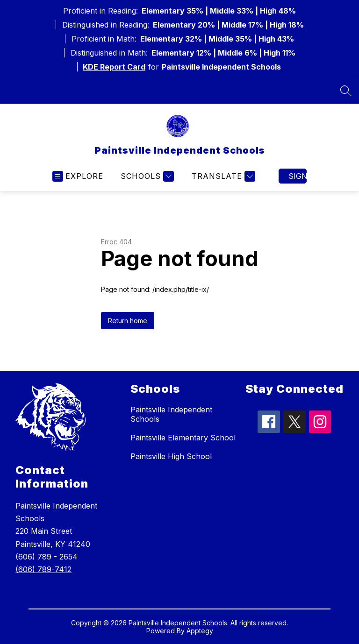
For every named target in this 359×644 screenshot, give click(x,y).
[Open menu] (78, 176)
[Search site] (346, 91)
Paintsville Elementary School (183, 438)
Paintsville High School (171, 456)
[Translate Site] (222, 176)
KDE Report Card (114, 67)
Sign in (298, 176)
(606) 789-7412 (43, 569)
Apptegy (200, 631)
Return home (128, 321)
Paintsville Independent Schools (171, 414)
